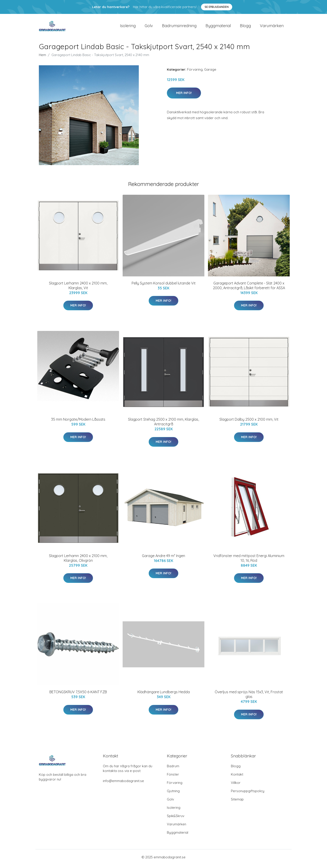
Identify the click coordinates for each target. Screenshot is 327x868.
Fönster (173, 777)
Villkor (236, 786)
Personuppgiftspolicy (248, 794)
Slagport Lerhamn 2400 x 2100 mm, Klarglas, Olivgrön (78, 561)
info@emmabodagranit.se (123, 784)
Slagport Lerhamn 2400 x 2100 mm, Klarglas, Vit (78, 289)
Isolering (128, 27)
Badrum (173, 769)
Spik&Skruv (176, 819)
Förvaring (195, 73)
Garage (210, 73)
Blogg (245, 27)
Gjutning (173, 794)
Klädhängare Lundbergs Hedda (164, 695)
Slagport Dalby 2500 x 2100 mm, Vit (249, 422)
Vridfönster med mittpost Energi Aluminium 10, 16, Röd (249, 561)
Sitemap (237, 802)
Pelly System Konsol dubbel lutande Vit (164, 286)
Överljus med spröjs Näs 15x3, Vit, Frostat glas (249, 697)
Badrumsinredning (179, 27)
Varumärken (272, 27)
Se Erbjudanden (217, 7)
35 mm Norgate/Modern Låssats (78, 422)
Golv (149, 27)
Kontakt (237, 777)
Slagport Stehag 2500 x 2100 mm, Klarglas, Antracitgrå (163, 425)
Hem (42, 58)
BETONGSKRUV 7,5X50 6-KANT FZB (78, 695)
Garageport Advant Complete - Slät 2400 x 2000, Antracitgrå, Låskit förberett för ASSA (249, 289)
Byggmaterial (218, 27)
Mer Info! (184, 96)
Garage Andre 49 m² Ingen (163, 559)
